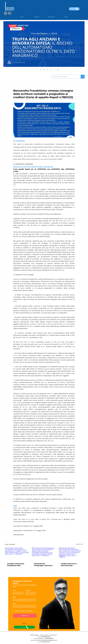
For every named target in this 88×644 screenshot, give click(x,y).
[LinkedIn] (6, 13)
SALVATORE (10, 8)
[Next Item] (82, 44)
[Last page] (58, 70)
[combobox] (24, 606)
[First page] (30, 70)
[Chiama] (74, 9)
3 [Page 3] (44, 70)
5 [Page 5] (51, 70)
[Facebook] (10, 13)
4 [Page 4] (47, 70)
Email (14, 597)
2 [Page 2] (40, 70)
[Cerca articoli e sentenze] (65, 77)
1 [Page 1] (37, 70)
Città (14, 604)
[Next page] (54, 70)
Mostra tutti (79, 544)
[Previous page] (34, 70)
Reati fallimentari (19, 535)
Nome (14, 590)
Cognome (28, 590)
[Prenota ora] (25, 616)
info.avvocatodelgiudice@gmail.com (46, 640)
